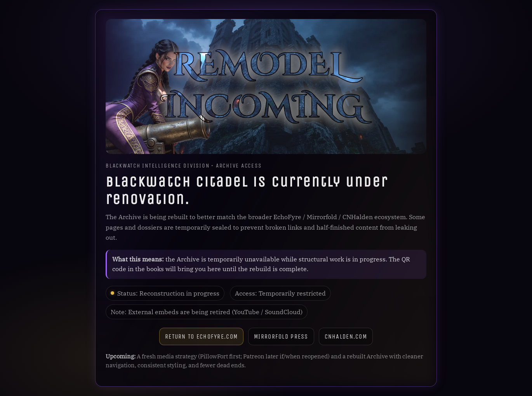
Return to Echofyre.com (201, 336)
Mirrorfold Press (281, 336)
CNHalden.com (346, 336)
